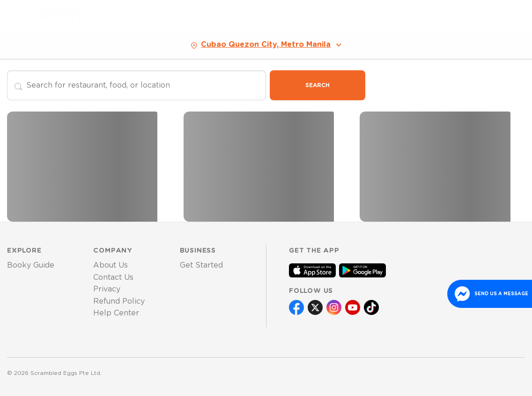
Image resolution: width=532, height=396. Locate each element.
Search (318, 85)
